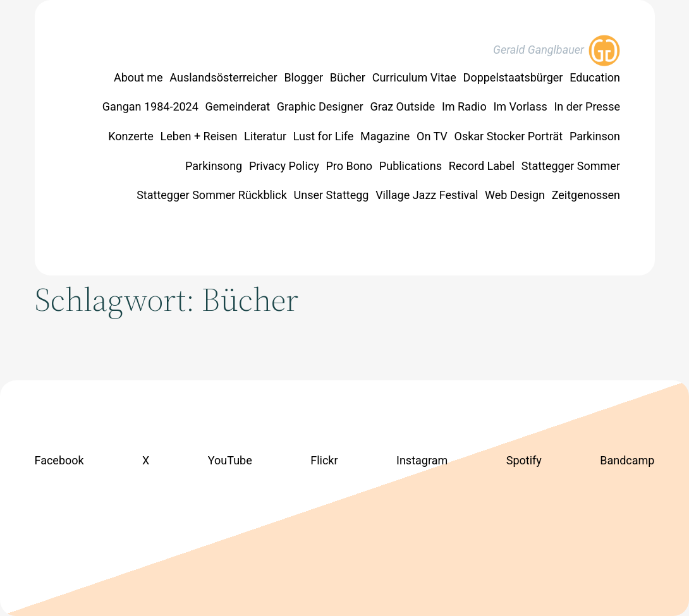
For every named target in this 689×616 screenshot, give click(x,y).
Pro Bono (349, 166)
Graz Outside (402, 106)
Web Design (515, 195)
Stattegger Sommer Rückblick (212, 195)
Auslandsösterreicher (223, 77)
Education (595, 77)
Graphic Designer (320, 106)
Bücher (348, 77)
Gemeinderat (238, 106)
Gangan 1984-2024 (150, 106)
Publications (411, 166)
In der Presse (587, 106)
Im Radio (464, 106)
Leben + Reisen (199, 136)
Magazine (385, 136)
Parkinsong (214, 166)
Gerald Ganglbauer (539, 50)
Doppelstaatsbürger (513, 77)
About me (138, 77)
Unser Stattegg (332, 195)
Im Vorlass (520, 106)
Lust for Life (324, 136)
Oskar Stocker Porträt (509, 136)
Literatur (265, 136)
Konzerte (131, 136)
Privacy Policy (284, 166)
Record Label (482, 166)
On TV (432, 136)
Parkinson (595, 136)
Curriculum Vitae (414, 77)
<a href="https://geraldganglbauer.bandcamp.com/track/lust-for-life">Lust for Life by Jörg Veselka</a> (345, 510)
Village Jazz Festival (427, 195)
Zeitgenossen (586, 195)
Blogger (303, 77)
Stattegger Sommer (571, 166)
